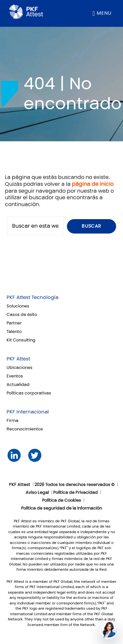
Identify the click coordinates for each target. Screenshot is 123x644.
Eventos (15, 376)
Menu (104, 13)
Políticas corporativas (29, 393)
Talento (14, 332)
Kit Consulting (21, 340)
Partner (14, 323)
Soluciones (18, 306)
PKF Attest (18, 359)
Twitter (35, 455)
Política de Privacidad (75, 493)
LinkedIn (14, 455)
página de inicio (93, 184)
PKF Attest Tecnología (32, 297)
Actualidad (18, 385)
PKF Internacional (28, 412)
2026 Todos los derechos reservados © (74, 485)
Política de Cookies (61, 500)
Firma (12, 421)
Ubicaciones (20, 368)
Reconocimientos (25, 429)
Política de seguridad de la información (61, 508)
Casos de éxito (22, 315)
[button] (109, 630)
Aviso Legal (37, 493)
